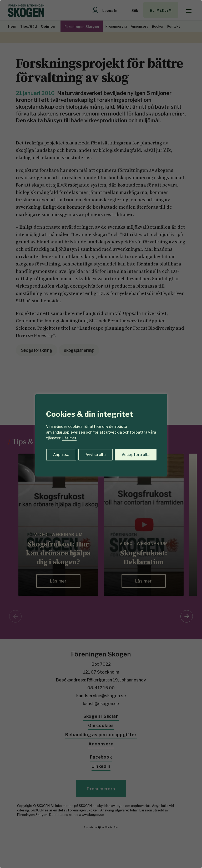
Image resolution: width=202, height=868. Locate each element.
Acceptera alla (136, 455)
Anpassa (61, 455)
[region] (101, 434)
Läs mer (69, 438)
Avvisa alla (95, 455)
